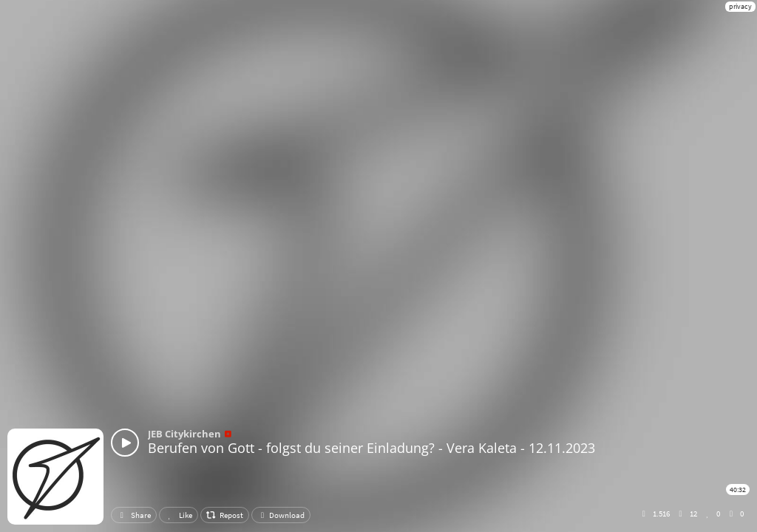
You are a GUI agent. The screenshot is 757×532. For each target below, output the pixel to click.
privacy (740, 6)
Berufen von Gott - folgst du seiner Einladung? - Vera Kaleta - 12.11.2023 (371, 448)
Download (281, 515)
